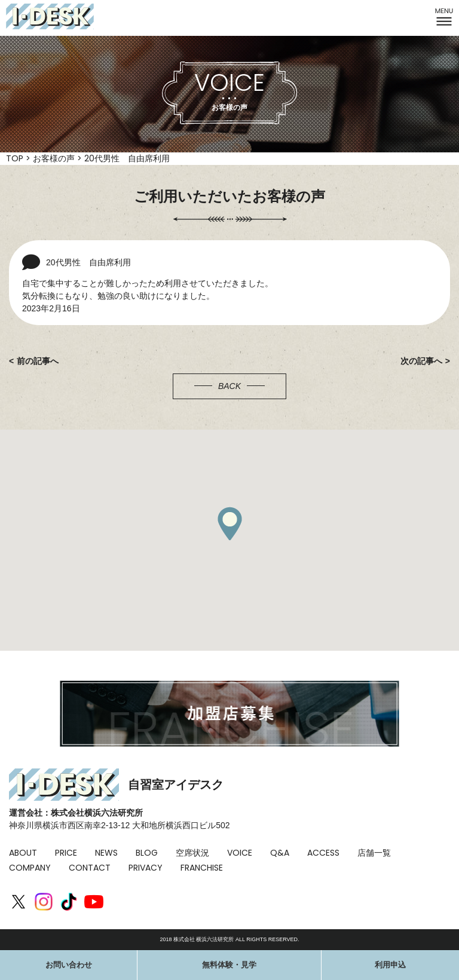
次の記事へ (421, 361)
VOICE (240, 853)
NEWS (106, 853)
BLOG (147, 853)
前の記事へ (38, 361)
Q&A (280, 853)
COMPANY (30, 868)
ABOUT (23, 853)
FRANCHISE (202, 868)
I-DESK (50, 16)
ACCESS (323, 853)
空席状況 (192, 853)
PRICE (66, 853)
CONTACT (90, 868)
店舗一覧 (374, 853)
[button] (229, 523)
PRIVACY (146, 868)
